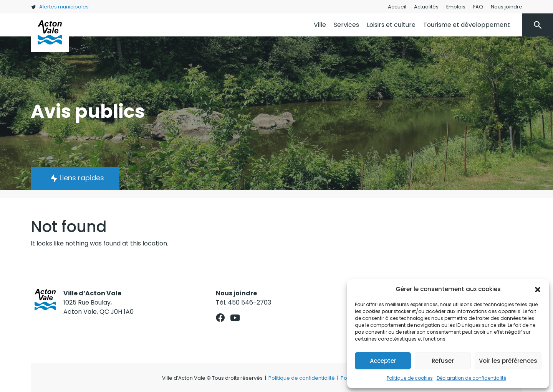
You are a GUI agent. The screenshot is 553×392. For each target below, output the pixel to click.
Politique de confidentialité (302, 378)
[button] (538, 289)
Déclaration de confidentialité (471, 378)
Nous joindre (507, 7)
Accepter (383, 361)
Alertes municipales (60, 7)
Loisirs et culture (391, 25)
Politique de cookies (410, 378)
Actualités (426, 7)
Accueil (397, 7)
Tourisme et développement (467, 25)
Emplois (456, 7)
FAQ (478, 7)
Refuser (443, 361)
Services (346, 25)
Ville (320, 25)
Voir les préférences (508, 361)
